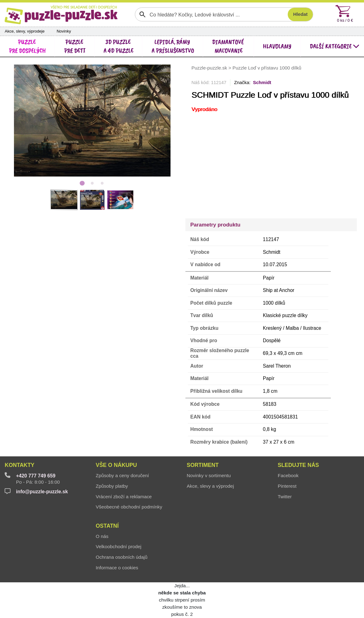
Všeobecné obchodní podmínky (129, 507)
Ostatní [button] (107, 526)
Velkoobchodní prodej (119, 546)
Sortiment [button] (203, 465)
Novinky (64, 31)
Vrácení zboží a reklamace (124, 497)
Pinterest (287, 486)
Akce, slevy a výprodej (210, 486)
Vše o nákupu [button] (116, 465)
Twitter (285, 497)
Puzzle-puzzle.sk (210, 68)
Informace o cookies (117, 568)
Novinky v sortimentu (209, 475)
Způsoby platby (112, 486)
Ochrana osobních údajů (122, 557)
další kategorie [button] (335, 46)
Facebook (288, 475)
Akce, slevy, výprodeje (24, 31)
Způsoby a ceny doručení (122, 475)
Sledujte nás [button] (298, 465)
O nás (102, 536)
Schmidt (262, 83)
